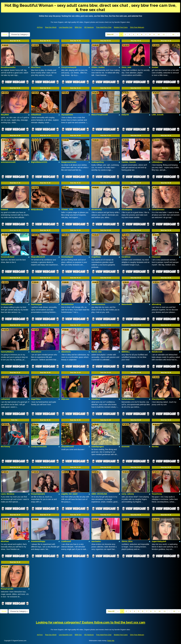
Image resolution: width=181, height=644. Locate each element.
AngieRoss (96, 257)
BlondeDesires (67, 304)
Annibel (155, 67)
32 (173, 34)
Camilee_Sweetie (129, 162)
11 (164, 34)
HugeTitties (36, 399)
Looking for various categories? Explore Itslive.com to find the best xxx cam (91, 622)
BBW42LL (126, 352)
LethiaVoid (5, 399)
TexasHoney (157, 494)
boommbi (126, 447)
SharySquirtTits (158, 399)
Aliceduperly (127, 210)
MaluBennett (157, 352)
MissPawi (5, 541)
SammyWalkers (7, 352)
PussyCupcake (7, 589)
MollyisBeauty (37, 210)
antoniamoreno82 (8, 162)
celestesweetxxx (98, 304)
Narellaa (155, 447)
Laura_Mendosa (8, 494)
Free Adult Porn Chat (104, 27)
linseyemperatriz (38, 494)
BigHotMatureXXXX (39, 162)
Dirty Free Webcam (137, 27)
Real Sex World (51, 27)
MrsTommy (6, 447)
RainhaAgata (36, 304)
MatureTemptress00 (100, 115)
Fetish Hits (111, 641)
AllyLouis (65, 399)
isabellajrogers (98, 447)
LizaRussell (66, 541)
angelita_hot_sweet (69, 494)
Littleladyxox (157, 162)
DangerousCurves (69, 162)
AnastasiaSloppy (38, 541)
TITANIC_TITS (67, 210)
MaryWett (5, 115)
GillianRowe (36, 115)
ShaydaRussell (67, 447)
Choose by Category (20, 34)
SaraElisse (126, 257)
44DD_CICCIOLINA (99, 494)
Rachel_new (96, 352)
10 (159, 34)
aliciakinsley (97, 210)
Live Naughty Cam (66, 27)
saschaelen (96, 541)
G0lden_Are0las (98, 67)
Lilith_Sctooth (158, 115)
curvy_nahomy (128, 494)
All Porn (40, 27)
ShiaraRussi (36, 352)
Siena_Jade (126, 67)
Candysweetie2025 (39, 447)
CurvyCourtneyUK (69, 67)
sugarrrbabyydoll (159, 541)
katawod (4, 210)
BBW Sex (78, 27)
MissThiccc (36, 67)
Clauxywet (156, 257)
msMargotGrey (98, 162)
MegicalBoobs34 (38, 257)
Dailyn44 (125, 115)
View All (110, 34)
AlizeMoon (96, 399)
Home (5, 34)
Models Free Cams (121, 27)
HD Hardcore (89, 27)
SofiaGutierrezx (128, 399)
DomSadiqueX (67, 257)
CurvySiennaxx (158, 210)
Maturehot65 (127, 304)
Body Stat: (15, 41)
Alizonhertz (66, 352)
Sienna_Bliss (127, 541)
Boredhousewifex (8, 67)
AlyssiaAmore (67, 115)
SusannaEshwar (8, 257)
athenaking (156, 304)
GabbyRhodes (7, 304)
